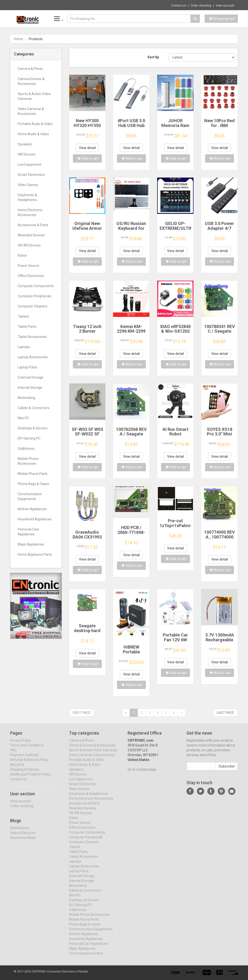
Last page (225, 713)
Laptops (24, 347)
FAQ (13, 754)
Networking (26, 398)
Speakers (25, 144)
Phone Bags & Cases (33, 484)
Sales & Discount (23, 837)
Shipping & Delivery (25, 773)
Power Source (28, 266)
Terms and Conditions (27, 749)
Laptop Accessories (33, 357)
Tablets (23, 316)
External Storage (31, 377)
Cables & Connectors (34, 408)
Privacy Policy (21, 744)
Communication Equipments (30, 496)
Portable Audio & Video (35, 124)
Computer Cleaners (33, 306)
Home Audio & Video (33, 134)
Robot (22, 255)
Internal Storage (30, 388)
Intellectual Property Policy (30, 778)
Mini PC (23, 418)
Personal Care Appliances (28, 532)
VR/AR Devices (29, 245)
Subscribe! (227, 770)
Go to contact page (142, 773)
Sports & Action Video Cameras (34, 96)
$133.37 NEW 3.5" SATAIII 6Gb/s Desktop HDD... (83, 5)
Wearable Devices (31, 235)
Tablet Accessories (32, 337)
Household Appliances (35, 519)
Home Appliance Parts (35, 554)
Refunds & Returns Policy (29, 764)
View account (225, 6)
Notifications (20, 832)
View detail (87, 148)
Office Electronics (31, 276)
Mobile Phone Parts (33, 474)
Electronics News (23, 841)
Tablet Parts (27, 327)
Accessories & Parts (33, 225)
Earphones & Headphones (27, 197)
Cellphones (26, 449)
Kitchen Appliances (32, 509)
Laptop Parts (27, 367)
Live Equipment (29, 165)
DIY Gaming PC (29, 438)
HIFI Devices (27, 154)
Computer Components (36, 286)
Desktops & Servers (33, 428)
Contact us (179, 6)
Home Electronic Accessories (30, 212)
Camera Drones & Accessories (31, 81)
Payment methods (24, 759)
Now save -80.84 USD (30, 5)
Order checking (201, 6)
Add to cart (88, 158)
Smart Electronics (31, 175)
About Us (17, 769)
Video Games (28, 185)
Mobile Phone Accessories (28, 461)
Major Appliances (31, 544)
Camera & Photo (30, 69)
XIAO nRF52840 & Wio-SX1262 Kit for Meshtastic (175, 334)
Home (18, 39)
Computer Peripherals (35, 296)
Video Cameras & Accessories (31, 111)
